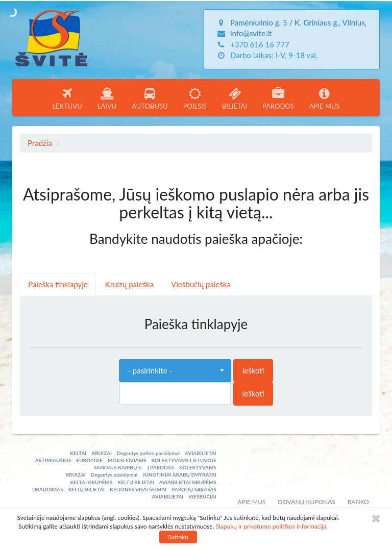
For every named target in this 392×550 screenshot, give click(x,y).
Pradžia (40, 143)
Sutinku (178, 537)
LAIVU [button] (107, 99)
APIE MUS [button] (325, 99)
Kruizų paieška (129, 284)
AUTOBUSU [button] (150, 99)
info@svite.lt (251, 33)
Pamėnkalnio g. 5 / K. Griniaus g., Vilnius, (298, 22)
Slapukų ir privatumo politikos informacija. (272, 526)
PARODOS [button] (278, 99)
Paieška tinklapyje (58, 284)
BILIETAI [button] (235, 99)
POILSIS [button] (195, 99)
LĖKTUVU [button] (67, 99)
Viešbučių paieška (201, 284)
